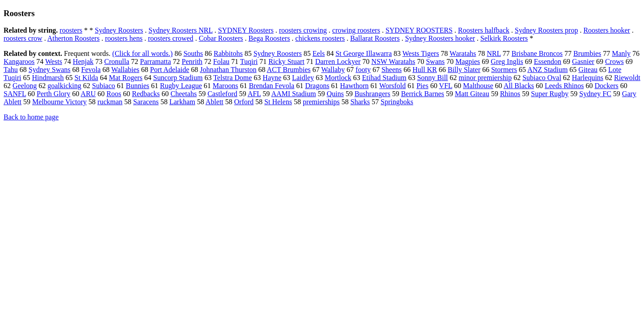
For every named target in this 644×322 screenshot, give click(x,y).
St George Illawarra (364, 53)
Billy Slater (464, 70)
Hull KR (425, 70)
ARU (88, 94)
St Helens (278, 102)
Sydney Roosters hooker (440, 38)
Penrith (192, 61)
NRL (494, 53)
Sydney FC (595, 94)
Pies (422, 86)
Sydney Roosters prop (546, 30)
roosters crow (23, 38)
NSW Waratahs (393, 61)
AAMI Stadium (293, 94)
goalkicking (64, 86)
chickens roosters (320, 38)
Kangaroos (19, 61)
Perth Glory (53, 94)
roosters (71, 30)
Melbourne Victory (59, 102)
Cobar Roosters (221, 38)
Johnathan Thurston (228, 70)
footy (363, 70)
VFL (446, 86)
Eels (319, 53)
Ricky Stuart (286, 61)
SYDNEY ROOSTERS (419, 30)
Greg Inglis (507, 61)
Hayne (272, 78)
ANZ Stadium (547, 70)
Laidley (303, 78)
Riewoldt (627, 78)
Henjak (83, 61)
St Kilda (87, 78)
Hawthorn (354, 86)
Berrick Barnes (423, 94)
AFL (254, 94)
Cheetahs (184, 94)
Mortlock (338, 78)
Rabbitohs (228, 53)
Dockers (606, 86)
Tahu (11, 70)
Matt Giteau (472, 94)
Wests (54, 61)
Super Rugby (550, 94)
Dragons (317, 86)
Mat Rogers (125, 78)
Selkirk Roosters (504, 38)
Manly (621, 53)
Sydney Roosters (119, 30)
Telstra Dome (233, 78)
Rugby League (181, 86)
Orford (244, 102)
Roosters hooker (606, 30)
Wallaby (333, 70)
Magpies (468, 61)
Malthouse (478, 86)
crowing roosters (356, 30)
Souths (193, 53)
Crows (614, 61)
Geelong (25, 86)
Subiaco (104, 86)
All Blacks (519, 86)
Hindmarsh (48, 78)
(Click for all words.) (142, 53)
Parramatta (155, 61)
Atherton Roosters (74, 38)
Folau (221, 61)
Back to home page (31, 117)
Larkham (182, 102)
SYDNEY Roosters (246, 30)
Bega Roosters (269, 38)
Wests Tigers (421, 53)
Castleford (222, 94)
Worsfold (392, 86)
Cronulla (117, 61)
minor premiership (485, 78)
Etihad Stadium (384, 78)
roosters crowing (303, 30)
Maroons (226, 86)
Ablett (215, 102)
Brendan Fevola (271, 86)
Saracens (146, 102)
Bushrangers (373, 94)
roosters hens (124, 38)
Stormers (504, 70)
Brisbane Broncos (537, 53)
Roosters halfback (484, 30)
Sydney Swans (50, 70)
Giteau (588, 70)
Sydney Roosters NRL (180, 30)
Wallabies (125, 70)
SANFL (15, 94)
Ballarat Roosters (375, 38)
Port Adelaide (170, 70)
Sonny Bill (433, 78)
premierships (321, 102)
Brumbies (587, 53)
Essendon (548, 61)
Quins (335, 94)
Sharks (360, 102)
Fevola (91, 70)
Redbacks (146, 94)
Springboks (397, 102)
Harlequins (588, 78)
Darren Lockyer (338, 61)
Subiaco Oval (542, 78)
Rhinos (510, 94)
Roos (114, 94)
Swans (435, 61)
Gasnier (583, 61)
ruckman (110, 102)
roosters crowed (171, 38)
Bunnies (137, 86)
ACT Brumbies (289, 70)
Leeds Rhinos (564, 86)
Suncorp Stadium (178, 78)
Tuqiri (249, 61)
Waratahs (463, 53)
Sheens (392, 70)
